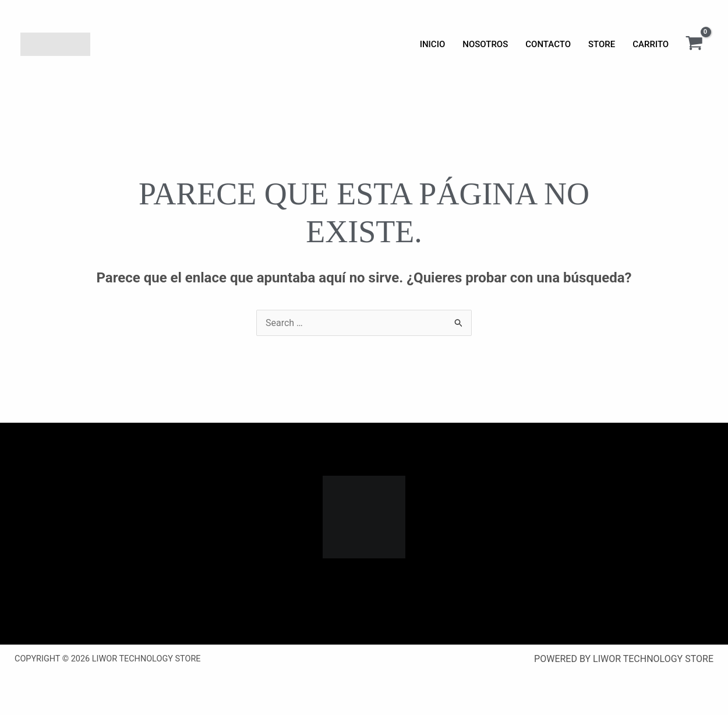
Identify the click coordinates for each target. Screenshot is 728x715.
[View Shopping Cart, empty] (694, 44)
